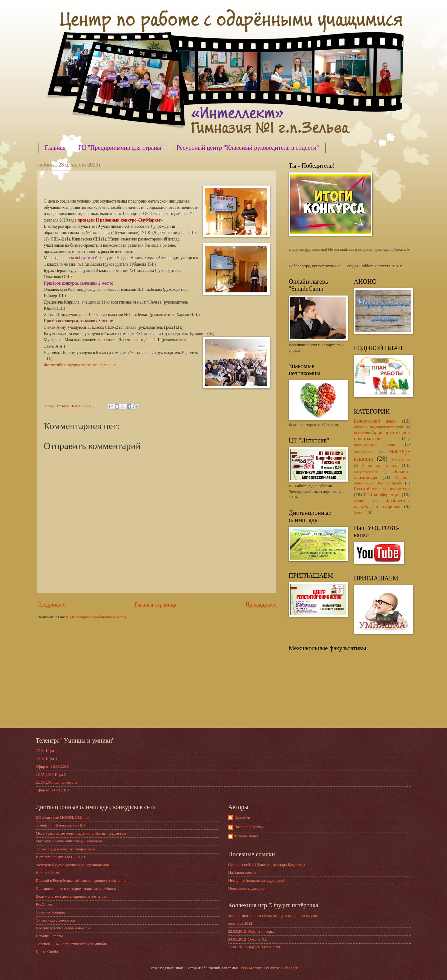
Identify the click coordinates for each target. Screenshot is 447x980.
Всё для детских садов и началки (64, 928)
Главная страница (155, 605)
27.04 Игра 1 (46, 751)
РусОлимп (45, 904)
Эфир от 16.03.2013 (52, 767)
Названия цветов (242, 872)
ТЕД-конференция (382, 495)
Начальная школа (380, 465)
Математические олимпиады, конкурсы (69, 841)
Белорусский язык (375, 421)
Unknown (242, 817)
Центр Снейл (47, 952)
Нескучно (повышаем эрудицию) (256, 881)
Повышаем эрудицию (246, 888)
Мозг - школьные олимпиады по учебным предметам (81, 833)
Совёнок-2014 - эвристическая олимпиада (71, 944)
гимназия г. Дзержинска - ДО (61, 825)
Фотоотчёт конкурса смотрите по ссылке (80, 365)
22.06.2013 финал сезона (57, 782)
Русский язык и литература (382, 489)
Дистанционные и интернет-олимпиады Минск (76, 889)
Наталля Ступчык (249, 827)
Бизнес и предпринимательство (379, 427)
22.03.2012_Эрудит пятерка (251, 932)
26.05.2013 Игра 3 (51, 775)
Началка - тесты (49, 936)
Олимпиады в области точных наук (65, 849)
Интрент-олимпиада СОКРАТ (61, 857)
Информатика (363, 452)
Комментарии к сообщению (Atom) (96, 617)
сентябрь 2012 (240, 923)
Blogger (291, 968)
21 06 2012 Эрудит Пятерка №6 (255, 947)
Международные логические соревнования (72, 865)
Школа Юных (47, 873)
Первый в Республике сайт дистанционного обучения (81, 881)
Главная (55, 148)
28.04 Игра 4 (46, 759)
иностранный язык (374, 444)
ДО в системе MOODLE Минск (63, 817)
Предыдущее (261, 605)
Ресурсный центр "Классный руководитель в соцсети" (248, 148)
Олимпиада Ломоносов (55, 920)
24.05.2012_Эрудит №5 (248, 939)
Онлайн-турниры (50, 912)
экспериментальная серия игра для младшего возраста (274, 916)
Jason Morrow (250, 968)
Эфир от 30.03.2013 (52, 790)
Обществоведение (366, 472)
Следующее (51, 605)
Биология (362, 433)
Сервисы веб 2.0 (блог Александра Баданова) (266, 865)
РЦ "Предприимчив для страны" (121, 148)
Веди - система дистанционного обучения (71, 896)
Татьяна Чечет (246, 836)
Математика (401, 460)
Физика (360, 501)
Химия (360, 512)
